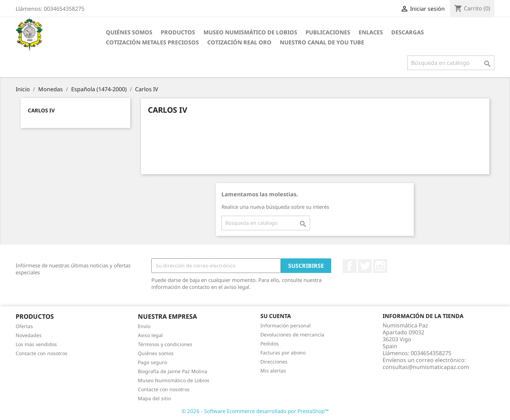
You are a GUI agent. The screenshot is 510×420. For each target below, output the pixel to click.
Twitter (365, 266)
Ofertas (24, 326)
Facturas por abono (283, 353)
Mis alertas (273, 371)
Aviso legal (150, 335)
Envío (144, 326)
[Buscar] (451, 63)
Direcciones (274, 362)
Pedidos (270, 344)
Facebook (350, 266)
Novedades (29, 335)
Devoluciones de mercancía (292, 335)
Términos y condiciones (165, 344)
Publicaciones (328, 32)
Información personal (286, 325)
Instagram (380, 266)
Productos (178, 32)
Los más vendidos (36, 344)
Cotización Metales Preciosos (152, 42)
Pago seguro (152, 362)
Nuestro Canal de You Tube (322, 42)
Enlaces (371, 32)
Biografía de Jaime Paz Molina (173, 371)
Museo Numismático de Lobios (250, 32)
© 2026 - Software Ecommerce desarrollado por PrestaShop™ (255, 411)
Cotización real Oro (239, 42)
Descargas (408, 32)
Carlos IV (41, 110)
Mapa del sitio (154, 398)
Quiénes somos (129, 32)
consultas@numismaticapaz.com (426, 367)
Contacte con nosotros (41, 353)
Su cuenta (276, 316)
